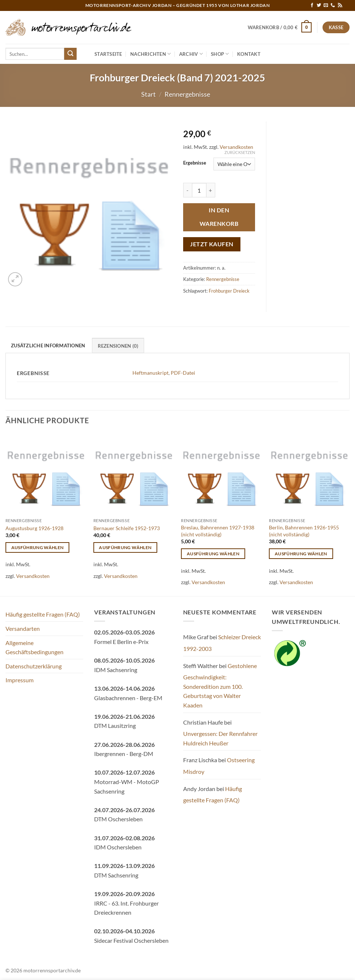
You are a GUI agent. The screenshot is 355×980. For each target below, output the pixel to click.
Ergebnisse (195, 163)
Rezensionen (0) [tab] (118, 346)
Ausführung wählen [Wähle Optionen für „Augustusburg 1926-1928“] (38, 547)
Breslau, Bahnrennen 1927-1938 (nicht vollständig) (218, 531)
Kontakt (249, 54)
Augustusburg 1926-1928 (34, 528)
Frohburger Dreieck (229, 291)
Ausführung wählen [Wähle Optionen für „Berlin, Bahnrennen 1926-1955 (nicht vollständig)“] (301, 554)
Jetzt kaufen (212, 244)
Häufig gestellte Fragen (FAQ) (43, 614)
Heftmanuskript (151, 373)
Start (148, 94)
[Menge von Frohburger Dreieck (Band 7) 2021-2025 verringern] (188, 190)
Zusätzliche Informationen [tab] (48, 346)
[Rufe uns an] (333, 5)
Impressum (20, 680)
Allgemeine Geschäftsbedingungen (34, 647)
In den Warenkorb (219, 217)
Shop (220, 54)
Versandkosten (236, 147)
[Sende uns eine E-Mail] (326, 5)
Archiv (191, 54)
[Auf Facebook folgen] (312, 5)
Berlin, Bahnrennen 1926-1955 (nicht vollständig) (304, 531)
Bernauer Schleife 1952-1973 (127, 528)
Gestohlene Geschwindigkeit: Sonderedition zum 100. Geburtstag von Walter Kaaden (220, 685)
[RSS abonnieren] (340, 5)
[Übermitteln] (70, 54)
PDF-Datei (183, 373)
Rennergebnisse (187, 94)
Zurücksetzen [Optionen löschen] (240, 152)
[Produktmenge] (199, 190)
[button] (280, 27)
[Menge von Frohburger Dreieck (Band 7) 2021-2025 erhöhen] (211, 190)
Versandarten (23, 628)
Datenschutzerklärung (34, 666)
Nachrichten (151, 54)
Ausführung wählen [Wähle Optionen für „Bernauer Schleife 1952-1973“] (125, 547)
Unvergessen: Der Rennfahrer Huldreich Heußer (220, 738)
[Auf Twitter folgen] (319, 5)
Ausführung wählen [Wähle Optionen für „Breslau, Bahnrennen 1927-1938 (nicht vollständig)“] (213, 554)
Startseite (108, 54)
